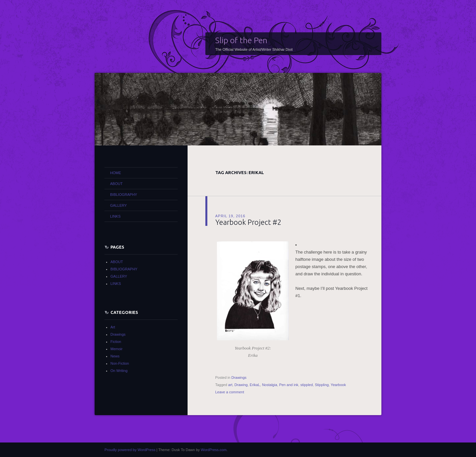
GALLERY (119, 205)
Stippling (322, 385)
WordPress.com (214, 450)
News (115, 356)
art (230, 385)
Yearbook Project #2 (248, 222)
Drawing (241, 385)
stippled (307, 385)
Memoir (117, 349)
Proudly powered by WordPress (130, 450)
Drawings (239, 378)
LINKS (115, 216)
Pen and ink (289, 385)
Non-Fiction (120, 363)
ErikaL (255, 385)
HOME (116, 173)
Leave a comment (230, 392)
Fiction (116, 342)
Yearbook (338, 385)
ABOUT (116, 184)
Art (113, 327)
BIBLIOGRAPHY (124, 195)
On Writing (119, 371)
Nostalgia (270, 385)
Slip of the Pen (241, 40)
